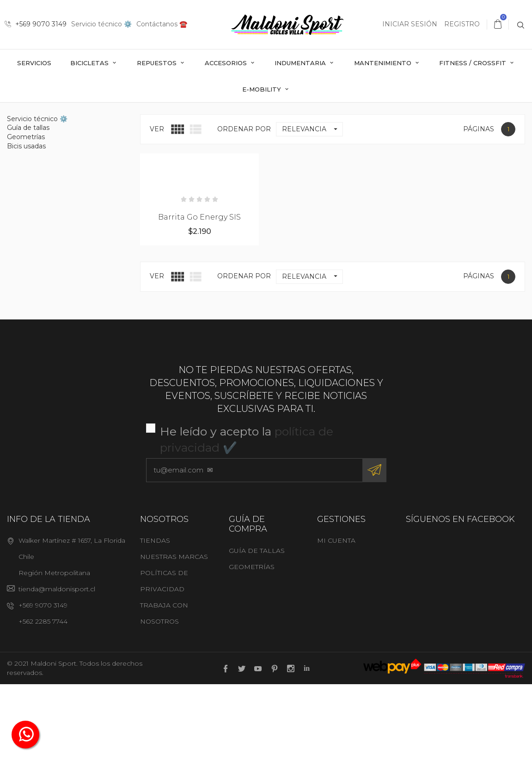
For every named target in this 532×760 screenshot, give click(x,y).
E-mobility (263, 89)
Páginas (479, 204)
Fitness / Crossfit (474, 63)
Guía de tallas (28, 203)
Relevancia (312, 205)
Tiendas (155, 616)
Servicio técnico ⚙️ (101, 24)
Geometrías (26, 212)
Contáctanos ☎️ (162, 24)
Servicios (34, 63)
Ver (157, 204)
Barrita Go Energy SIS (199, 292)
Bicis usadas (26, 221)
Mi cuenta (336, 616)
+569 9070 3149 (36, 24)
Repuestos (158, 63)
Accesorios (227, 63)
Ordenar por (244, 204)
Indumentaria (301, 63)
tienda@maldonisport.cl (57, 665)
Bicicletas (90, 63)
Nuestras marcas (174, 632)
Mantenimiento (384, 63)
